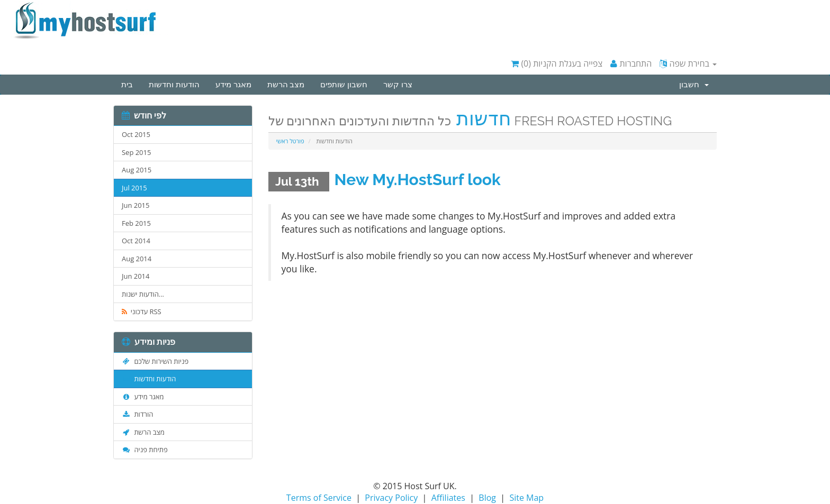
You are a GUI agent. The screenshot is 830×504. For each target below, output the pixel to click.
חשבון (694, 85)
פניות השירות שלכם (155, 361)
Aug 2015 (137, 170)
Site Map (526, 498)
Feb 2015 (136, 223)
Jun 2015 (136, 205)
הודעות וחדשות (174, 85)
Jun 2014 (136, 276)
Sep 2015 (136, 152)
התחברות (631, 63)
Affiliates (448, 498)
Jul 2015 (134, 188)
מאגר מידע (233, 85)
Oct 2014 (136, 241)
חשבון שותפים (344, 85)
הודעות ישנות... (143, 294)
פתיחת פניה (145, 450)
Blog (487, 498)
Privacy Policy (391, 498)
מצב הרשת (286, 85)
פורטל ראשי (290, 141)
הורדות (137, 414)
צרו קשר (398, 85)
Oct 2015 (136, 134)
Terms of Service (319, 498)
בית (127, 85)
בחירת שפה (688, 63)
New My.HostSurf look (418, 180)
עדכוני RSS (142, 311)
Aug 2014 (137, 259)
